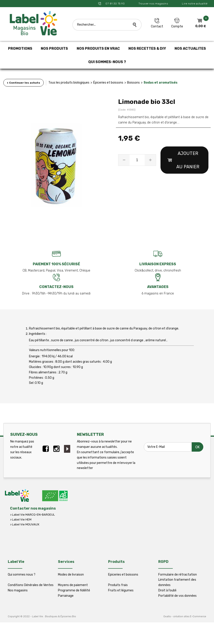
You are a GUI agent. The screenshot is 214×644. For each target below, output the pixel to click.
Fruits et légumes (121, 590)
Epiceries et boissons (123, 575)
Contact (157, 26)
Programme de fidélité (74, 590)
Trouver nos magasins (153, 4)
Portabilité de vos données (177, 596)
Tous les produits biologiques (69, 83)
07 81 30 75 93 (115, 4)
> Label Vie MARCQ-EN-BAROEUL (32, 515)
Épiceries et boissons (108, 83)
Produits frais (118, 585)
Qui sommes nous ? (22, 575)
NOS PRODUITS (54, 48)
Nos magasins (18, 590)
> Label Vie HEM (21, 520)
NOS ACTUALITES (190, 48)
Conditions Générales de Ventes (31, 585)
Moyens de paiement (73, 585)
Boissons (133, 83)
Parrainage (66, 596)
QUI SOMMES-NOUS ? (107, 62)
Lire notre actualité (195, 4)
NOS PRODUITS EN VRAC (98, 48)
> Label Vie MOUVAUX (25, 524)
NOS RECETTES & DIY (147, 48)
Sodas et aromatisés (160, 83)
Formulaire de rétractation (178, 575)
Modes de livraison (71, 575)
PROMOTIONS (20, 48)
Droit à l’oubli (167, 590)
